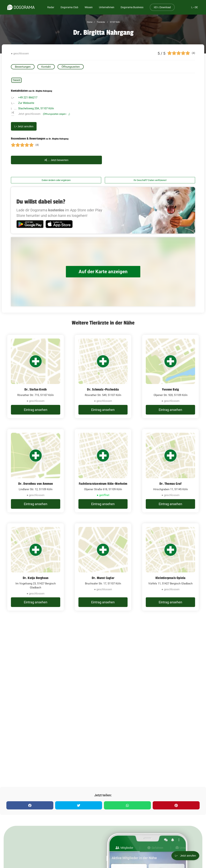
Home (90, 22)
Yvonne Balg (170, 389)
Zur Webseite (26, 103)
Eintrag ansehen (36, 410)
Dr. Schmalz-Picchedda (103, 389)
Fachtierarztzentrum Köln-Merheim (103, 484)
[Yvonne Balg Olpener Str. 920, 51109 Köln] (170, 377)
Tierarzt (16, 80)
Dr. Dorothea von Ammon (35, 484)
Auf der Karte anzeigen (103, 272)
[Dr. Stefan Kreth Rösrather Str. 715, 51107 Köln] (36, 377)
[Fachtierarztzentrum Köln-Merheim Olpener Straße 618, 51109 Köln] (103, 471)
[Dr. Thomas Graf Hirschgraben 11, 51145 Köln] (170, 471)
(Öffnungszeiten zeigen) (56, 114)
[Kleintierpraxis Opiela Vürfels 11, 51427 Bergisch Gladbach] (170, 567)
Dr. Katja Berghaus (36, 578)
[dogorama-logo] (21, 7)
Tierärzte (101, 22)
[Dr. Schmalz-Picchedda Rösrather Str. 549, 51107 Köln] (103, 377)
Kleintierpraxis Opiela (170, 578)
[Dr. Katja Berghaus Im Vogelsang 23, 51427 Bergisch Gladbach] (36, 567)
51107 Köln (115, 22)
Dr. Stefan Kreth (35, 389)
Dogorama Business (132, 7)
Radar (51, 7)
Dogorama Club (69, 7)
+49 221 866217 (28, 97)
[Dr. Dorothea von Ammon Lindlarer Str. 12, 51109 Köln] (36, 471)
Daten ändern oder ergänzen (56, 180)
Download (162, 7)
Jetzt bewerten (56, 160)
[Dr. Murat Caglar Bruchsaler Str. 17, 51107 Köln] (103, 567)
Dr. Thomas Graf (170, 484)
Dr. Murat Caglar (103, 578)
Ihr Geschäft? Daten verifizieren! (150, 180)
